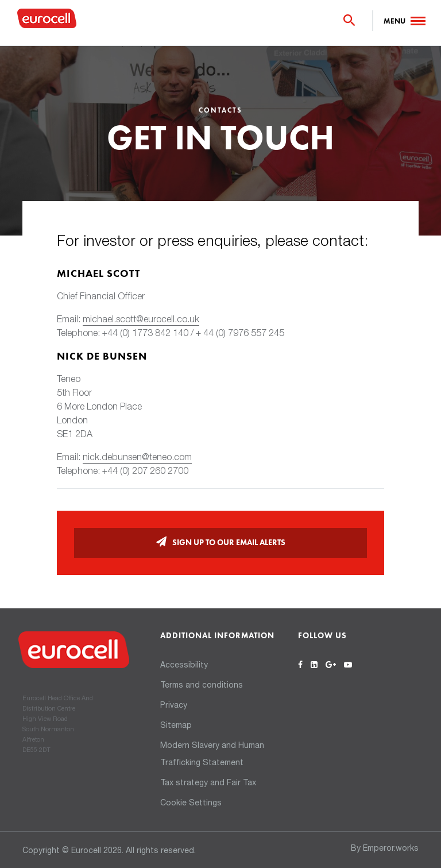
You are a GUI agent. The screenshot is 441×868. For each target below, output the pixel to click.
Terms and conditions (202, 686)
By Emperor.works (385, 849)
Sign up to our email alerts (229, 543)
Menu (394, 22)
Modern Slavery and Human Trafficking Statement (212, 755)
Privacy (174, 706)
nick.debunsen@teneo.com (137, 458)
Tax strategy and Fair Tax (208, 784)
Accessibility (184, 666)
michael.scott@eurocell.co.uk (141, 321)
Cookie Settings (191, 804)
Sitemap (176, 726)
